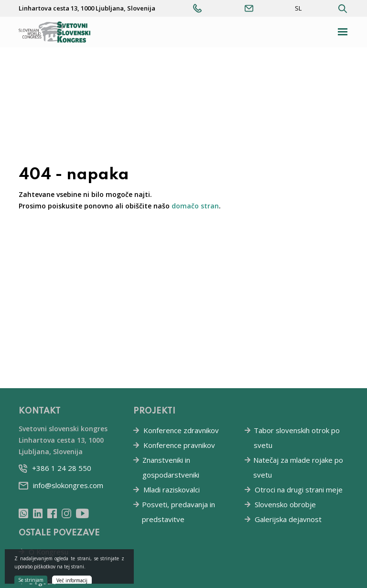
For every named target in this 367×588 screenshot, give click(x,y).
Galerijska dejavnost (288, 519)
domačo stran (195, 206)
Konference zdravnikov (181, 430)
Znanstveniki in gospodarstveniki (171, 467)
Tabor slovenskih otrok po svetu (297, 438)
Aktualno (43, 566)
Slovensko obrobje (285, 504)
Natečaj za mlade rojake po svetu (298, 467)
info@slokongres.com (68, 485)
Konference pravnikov (179, 445)
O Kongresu (49, 552)
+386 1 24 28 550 (62, 468)
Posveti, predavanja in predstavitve (178, 512)
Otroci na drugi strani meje (299, 490)
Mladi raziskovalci (172, 490)
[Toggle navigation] (343, 32)
